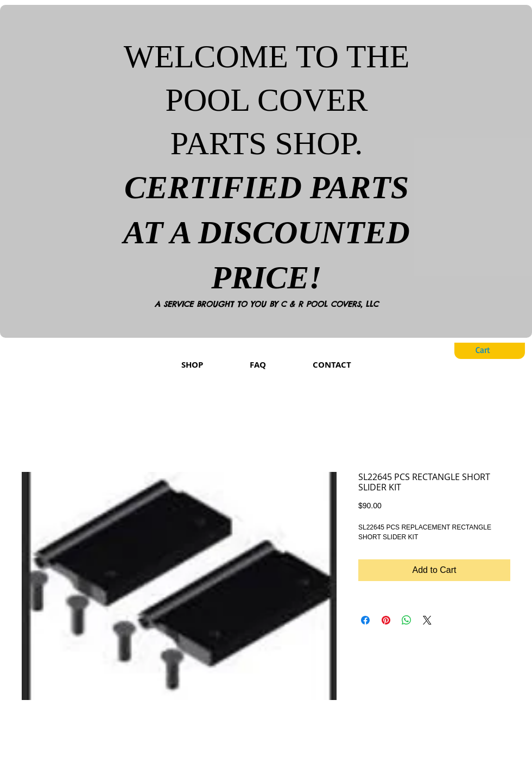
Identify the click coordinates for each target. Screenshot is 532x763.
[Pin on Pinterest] (386, 620)
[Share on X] (427, 620)
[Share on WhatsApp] (407, 620)
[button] (491, 350)
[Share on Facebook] (365, 620)
